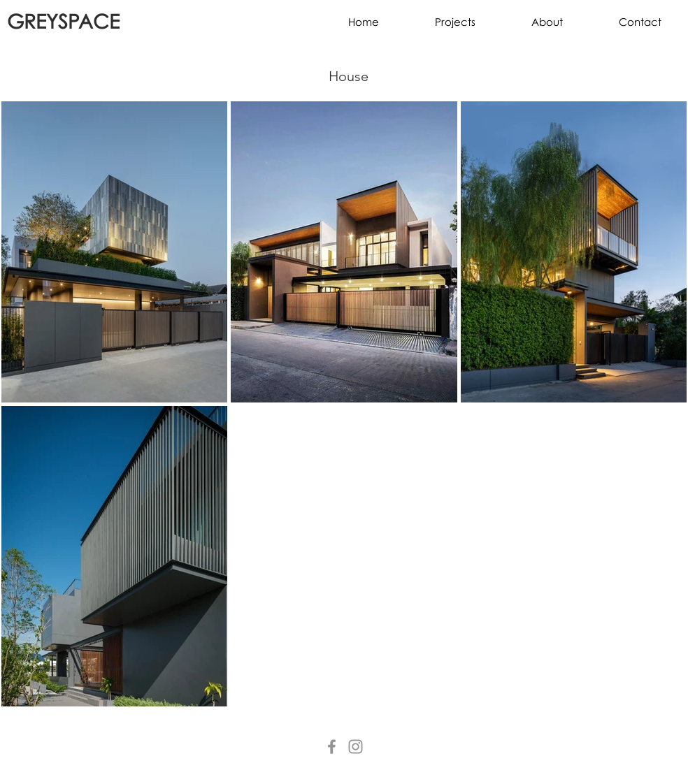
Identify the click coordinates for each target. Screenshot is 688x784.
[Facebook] (332, 747)
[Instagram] (356, 747)
